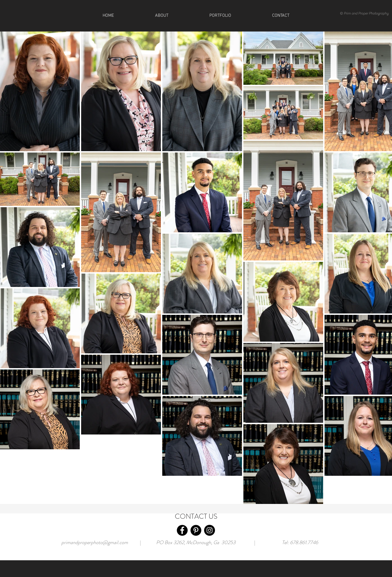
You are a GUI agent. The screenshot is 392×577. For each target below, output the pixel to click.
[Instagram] (210, 530)
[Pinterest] (196, 530)
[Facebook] (182, 530)
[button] (281, 16)
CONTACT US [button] (196, 516)
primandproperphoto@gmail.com (95, 542)
